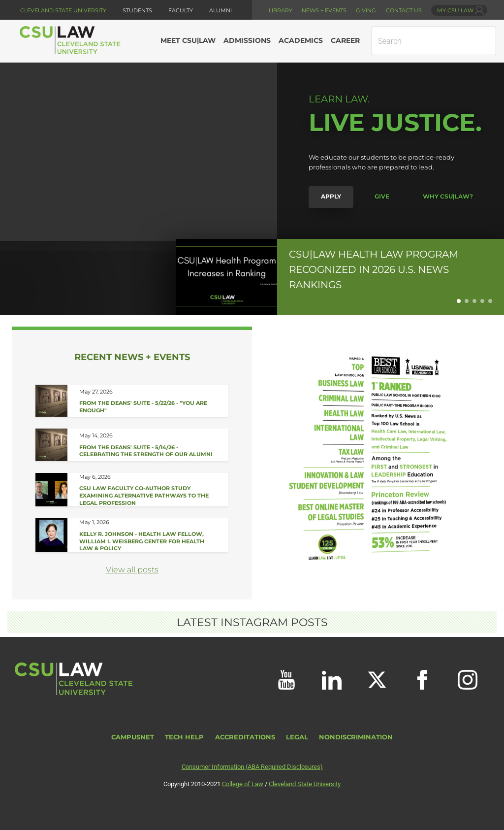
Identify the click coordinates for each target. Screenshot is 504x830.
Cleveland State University (63, 10)
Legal (297, 737)
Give (382, 197)
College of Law (243, 784)
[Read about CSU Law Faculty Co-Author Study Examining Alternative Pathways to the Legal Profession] (148, 490)
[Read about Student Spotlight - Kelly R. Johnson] (148, 535)
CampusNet (133, 737)
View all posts (132, 570)
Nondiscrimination (356, 737)
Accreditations (245, 737)
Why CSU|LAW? (448, 197)
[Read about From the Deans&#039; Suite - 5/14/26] (148, 445)
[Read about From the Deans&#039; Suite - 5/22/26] (148, 401)
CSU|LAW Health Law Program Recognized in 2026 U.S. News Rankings (374, 269)
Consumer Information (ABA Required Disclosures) (252, 767)
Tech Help (184, 737)
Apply (331, 197)
